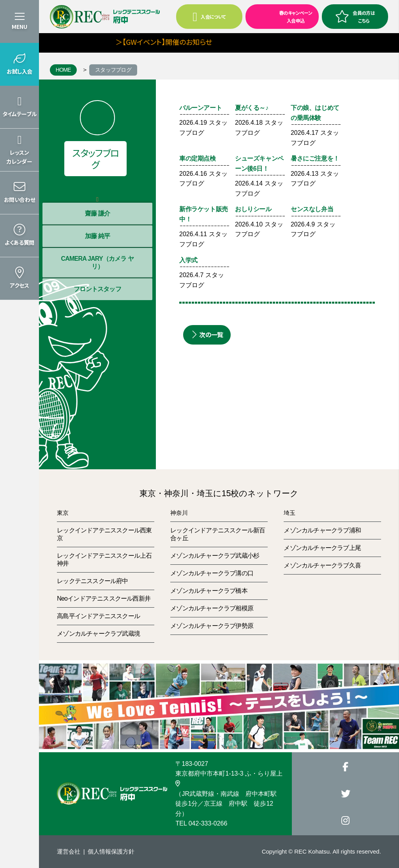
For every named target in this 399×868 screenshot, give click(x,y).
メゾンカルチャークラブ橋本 (209, 591)
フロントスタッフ (97, 289)
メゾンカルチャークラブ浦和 (322, 530)
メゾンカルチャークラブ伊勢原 (212, 626)
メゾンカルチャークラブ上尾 (322, 548)
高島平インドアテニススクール (98, 616)
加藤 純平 (97, 236)
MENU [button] (19, 27)
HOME (63, 70)
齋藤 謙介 (97, 213)
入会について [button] (209, 17)
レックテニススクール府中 (92, 581)
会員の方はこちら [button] (355, 16)
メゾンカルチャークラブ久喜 (322, 565)
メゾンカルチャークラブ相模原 (212, 608)
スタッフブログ (113, 70)
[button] (19, 64)
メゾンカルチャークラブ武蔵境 (98, 634)
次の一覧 (207, 335)
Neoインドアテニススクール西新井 (104, 598)
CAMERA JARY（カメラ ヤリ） (97, 263)
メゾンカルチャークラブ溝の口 (212, 573)
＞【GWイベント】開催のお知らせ (178, 42)
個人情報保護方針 (111, 851)
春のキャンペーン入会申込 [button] (280, 16)
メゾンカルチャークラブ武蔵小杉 (215, 556)
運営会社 (69, 851)
